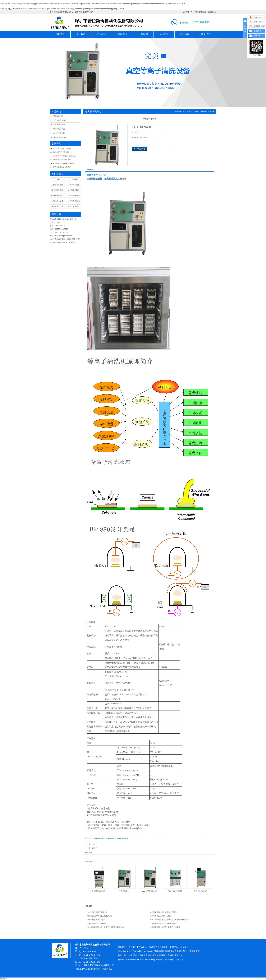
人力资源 (164, 34)
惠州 (177, 955)
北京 (181, 955)
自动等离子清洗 (74, 185)
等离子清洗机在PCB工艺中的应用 (100, 916)
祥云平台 (160, 959)
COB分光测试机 (57, 196)
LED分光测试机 (59, 133)
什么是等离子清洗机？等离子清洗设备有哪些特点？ (106, 927)
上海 (146, 955)
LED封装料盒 (74, 179)
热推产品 (122, 955)
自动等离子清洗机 (99, 891)
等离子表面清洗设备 (175, 891)
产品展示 (143, 947)
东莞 (159, 955)
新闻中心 (174, 947)
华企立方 (179, 959)
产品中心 (102, 34)
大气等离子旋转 (74, 196)
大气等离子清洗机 (60, 120)
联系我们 (206, 34)
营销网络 (164, 947)
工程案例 (143, 34)
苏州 (172, 955)
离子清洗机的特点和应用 (62, 167)
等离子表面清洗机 (201, 891)
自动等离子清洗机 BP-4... (62, 160)
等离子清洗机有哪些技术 (96, 920)
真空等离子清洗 (57, 190)
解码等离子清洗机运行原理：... (64, 156)
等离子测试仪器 (59, 125)
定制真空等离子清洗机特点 (97, 923)
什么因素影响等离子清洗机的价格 (162, 923)
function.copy (34, 9)
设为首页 (186, 12)
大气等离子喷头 (74, 190)
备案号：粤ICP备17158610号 (131, 959)
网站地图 (203, 12)
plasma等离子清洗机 (150, 891)
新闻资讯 (122, 34)
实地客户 (153, 947)
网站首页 (60, 34)
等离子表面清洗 (74, 206)
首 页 (189, 111)
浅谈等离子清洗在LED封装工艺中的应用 (165, 927)
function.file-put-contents (81, 4)
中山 (155, 955)
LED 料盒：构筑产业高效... (63, 148)
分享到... (257, 36)
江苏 (141, 955)
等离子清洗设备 (122, 839)
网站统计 (3, 979)
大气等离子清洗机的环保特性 (63, 163)
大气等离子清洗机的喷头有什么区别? (164, 912)
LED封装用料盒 (59, 129)
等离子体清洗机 (209, 111)
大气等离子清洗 (57, 201)
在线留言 (185, 34)
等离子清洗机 (58, 116)
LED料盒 (57, 179)
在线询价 (140, 149)
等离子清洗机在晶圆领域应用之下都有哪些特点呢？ (169, 920)
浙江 (150, 955)
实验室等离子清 (57, 185)
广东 (168, 955)
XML (214, 12)
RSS (209, 12)
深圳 (163, 955)
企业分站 (194, 12)
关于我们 (81, 34)
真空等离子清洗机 (60, 138)
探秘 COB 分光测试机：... (62, 152)
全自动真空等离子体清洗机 (97, 912)
